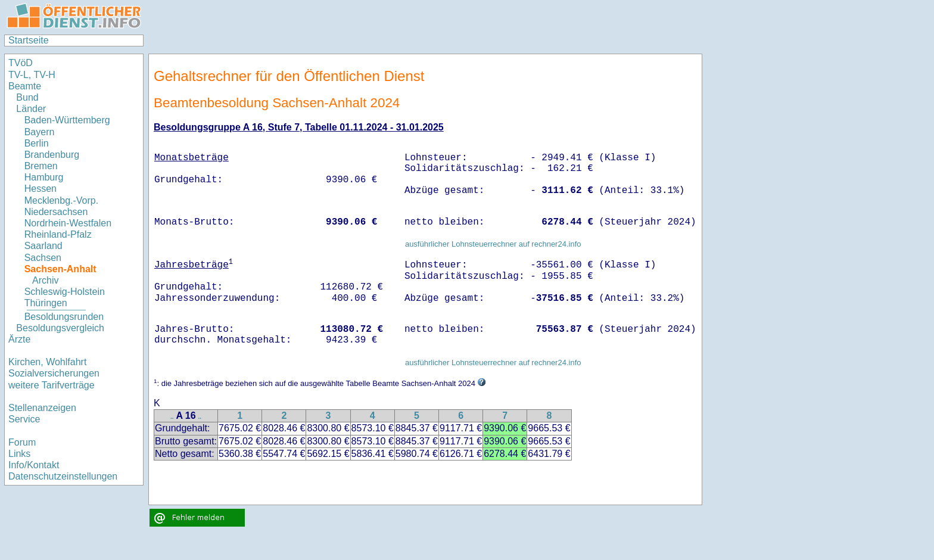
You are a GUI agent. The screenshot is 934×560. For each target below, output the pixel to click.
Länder (31, 109)
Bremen (41, 166)
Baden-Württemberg (67, 120)
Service (24, 419)
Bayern (40, 132)
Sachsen (43, 258)
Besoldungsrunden (64, 317)
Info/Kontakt (34, 465)
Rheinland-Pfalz (58, 234)
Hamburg (44, 177)
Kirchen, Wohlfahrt (47, 362)
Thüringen (46, 303)
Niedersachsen (56, 212)
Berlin (37, 143)
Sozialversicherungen (54, 373)
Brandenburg (52, 155)
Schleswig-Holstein (65, 292)
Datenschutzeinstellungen (63, 476)
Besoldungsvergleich (60, 328)
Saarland (43, 246)
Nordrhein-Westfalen (68, 223)
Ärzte (19, 339)
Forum (22, 442)
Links (19, 454)
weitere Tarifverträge (52, 385)
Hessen (41, 189)
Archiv (45, 280)
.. (172, 417)
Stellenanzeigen (42, 408)
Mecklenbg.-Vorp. (62, 200)
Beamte (25, 86)
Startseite (29, 40)
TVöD (21, 63)
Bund (27, 97)
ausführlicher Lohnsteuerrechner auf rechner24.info (493, 244)
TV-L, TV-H (32, 75)
